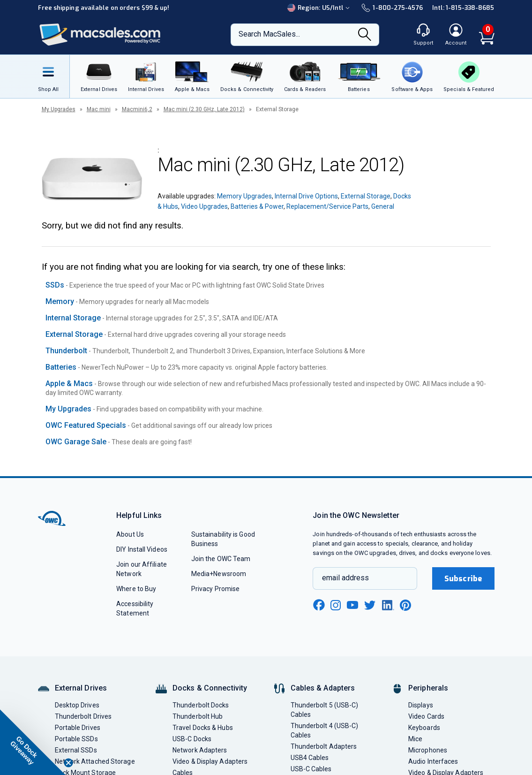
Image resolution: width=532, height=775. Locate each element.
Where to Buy (136, 589)
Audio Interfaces (433, 761)
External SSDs (76, 750)
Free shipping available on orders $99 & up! (104, 8)
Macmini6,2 (137, 109)
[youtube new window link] (352, 605)
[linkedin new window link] (388, 605)
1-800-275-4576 (392, 8)
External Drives (81, 688)
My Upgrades (59, 109)
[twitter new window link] (370, 604)
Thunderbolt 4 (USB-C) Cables (325, 730)
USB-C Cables (311, 769)
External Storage (366, 196)
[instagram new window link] (336, 605)
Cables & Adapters (323, 688)
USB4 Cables (310, 758)
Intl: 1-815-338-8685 (463, 8)
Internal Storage (73, 318)
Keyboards (424, 728)
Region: (320, 8)
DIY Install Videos (142, 549)
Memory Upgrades (244, 196)
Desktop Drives (77, 705)
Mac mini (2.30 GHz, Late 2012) (204, 109)
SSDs (55, 285)
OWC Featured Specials (86, 425)
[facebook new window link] (319, 605)
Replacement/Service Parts (327, 206)
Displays (421, 705)
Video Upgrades (204, 206)
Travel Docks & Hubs (203, 728)
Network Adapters (200, 750)
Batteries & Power (257, 206)
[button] (33, 742)
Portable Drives (78, 728)
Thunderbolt (66, 351)
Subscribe (463, 579)
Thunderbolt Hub (198, 716)
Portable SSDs (76, 739)
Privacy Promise (215, 589)
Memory (60, 301)
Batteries (61, 367)
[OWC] (100, 35)
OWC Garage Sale (76, 442)
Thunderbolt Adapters (324, 746)
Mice (415, 739)
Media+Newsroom (219, 574)
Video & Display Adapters (210, 761)
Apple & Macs (69, 384)
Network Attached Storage (95, 761)
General (383, 206)
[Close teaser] (68, 763)
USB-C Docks (192, 739)
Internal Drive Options (306, 196)
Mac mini (99, 109)
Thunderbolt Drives (83, 716)
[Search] (365, 35)
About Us (130, 534)
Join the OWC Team (221, 559)
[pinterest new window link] (405, 605)
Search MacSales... (269, 34)
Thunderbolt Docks (201, 705)
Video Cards (426, 716)
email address (345, 578)
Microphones (428, 750)
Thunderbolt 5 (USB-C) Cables (325, 710)
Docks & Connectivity (210, 688)
